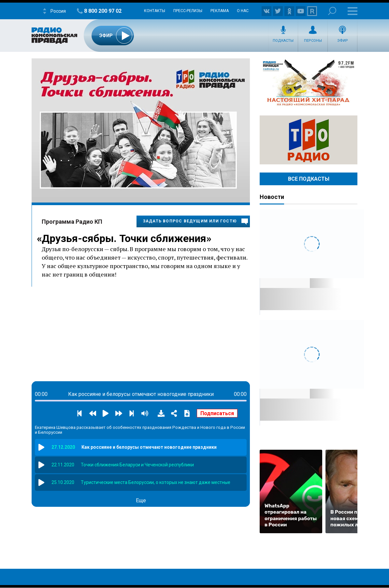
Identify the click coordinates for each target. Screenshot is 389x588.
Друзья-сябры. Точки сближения (124, 238)
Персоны (313, 41)
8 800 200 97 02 (103, 11)
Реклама (220, 11)
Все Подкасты (309, 179)
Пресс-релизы (188, 11)
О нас (243, 11)
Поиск (332, 11)
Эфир (343, 41)
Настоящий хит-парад (309, 83)
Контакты (155, 11)
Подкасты (283, 41)
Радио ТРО (309, 140)
